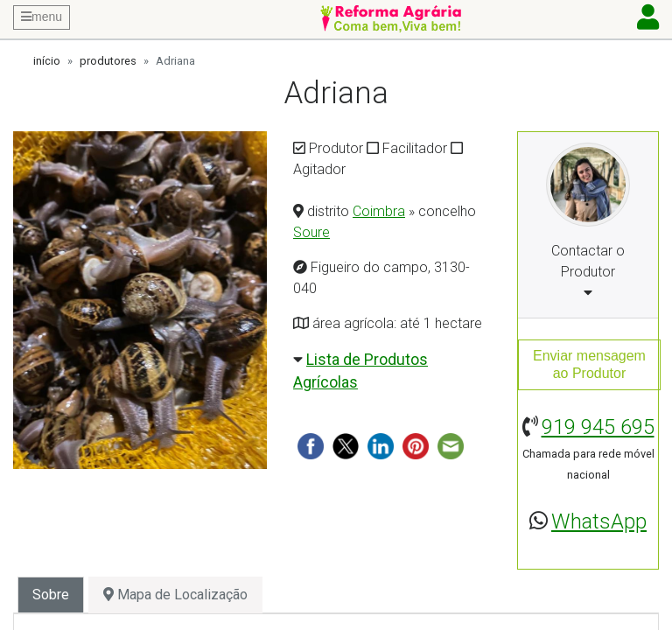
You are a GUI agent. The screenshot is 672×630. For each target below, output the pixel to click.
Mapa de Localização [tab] (175, 595)
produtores (108, 61)
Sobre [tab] (51, 595)
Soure (311, 232)
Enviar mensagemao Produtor (589, 364)
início (47, 61)
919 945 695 (598, 427)
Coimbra (379, 211)
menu (42, 17)
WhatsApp (599, 521)
